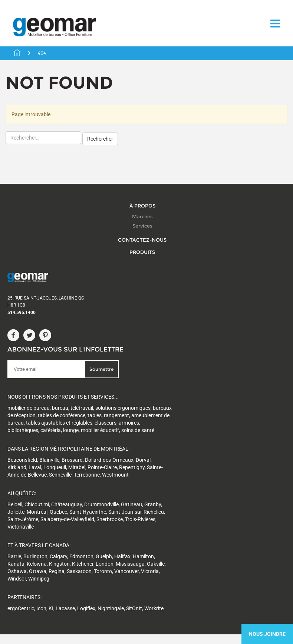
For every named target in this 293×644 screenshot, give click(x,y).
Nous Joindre (267, 634)
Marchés (142, 214)
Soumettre (152, 290)
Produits (142, 249)
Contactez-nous (142, 238)
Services (142, 224)
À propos (142, 203)
